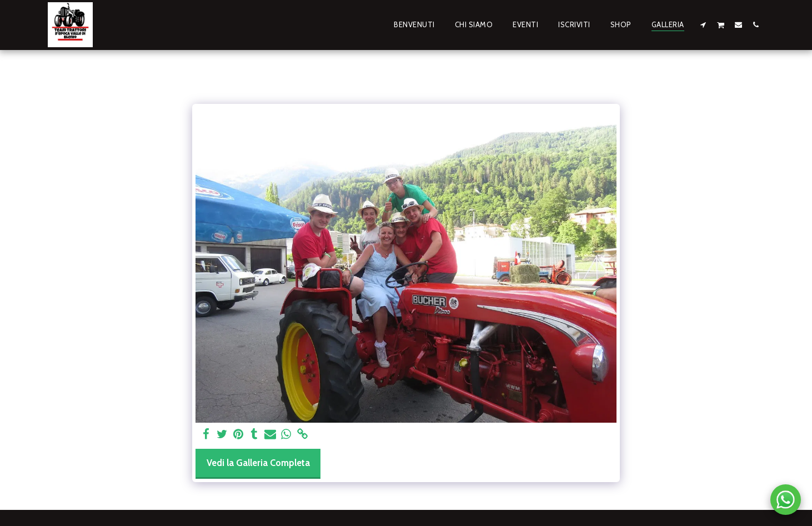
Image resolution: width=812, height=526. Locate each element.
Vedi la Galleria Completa (258, 463)
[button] (703, 24)
